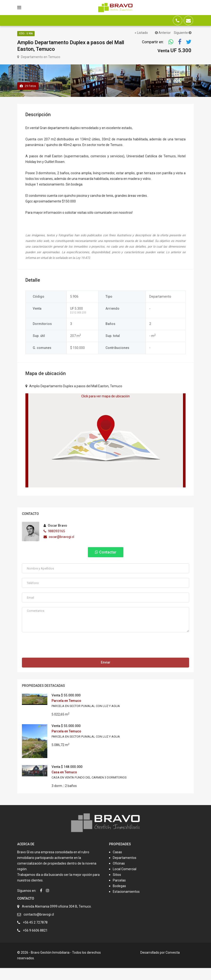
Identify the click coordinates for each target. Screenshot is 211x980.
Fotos (28, 98)
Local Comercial (125, 881)
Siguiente (183, 33)
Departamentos (125, 870)
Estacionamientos (126, 904)
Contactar (106, 564)
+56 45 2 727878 (35, 934)
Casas (117, 864)
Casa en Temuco (64, 784)
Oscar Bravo (55, 538)
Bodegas (119, 898)
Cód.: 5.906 (26, 34)
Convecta (173, 964)
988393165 (54, 543)
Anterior (163, 33)
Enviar (106, 675)
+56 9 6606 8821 (35, 942)
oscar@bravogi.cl (59, 549)
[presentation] (58, 658)
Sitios (117, 887)
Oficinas (119, 875)
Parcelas (119, 892)
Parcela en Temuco (66, 713)
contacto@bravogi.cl (39, 926)
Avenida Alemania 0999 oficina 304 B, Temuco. (57, 918)
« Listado (141, 33)
